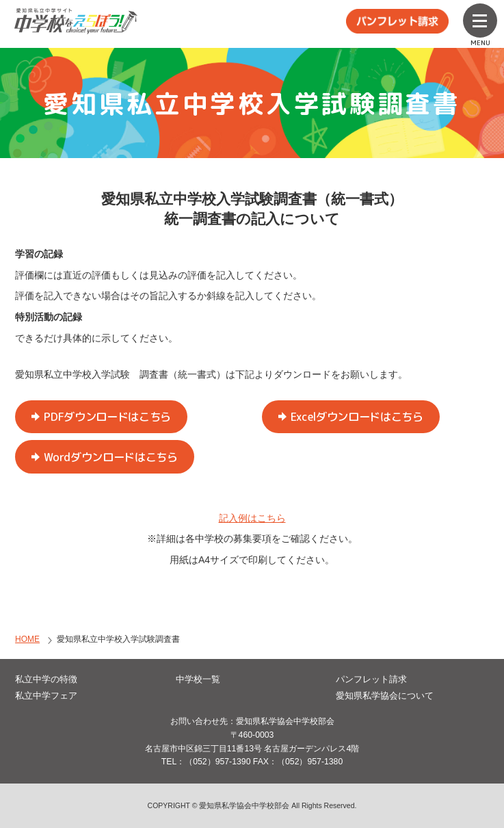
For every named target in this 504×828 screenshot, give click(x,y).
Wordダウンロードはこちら (110, 457)
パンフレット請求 (371, 679)
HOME (27, 639)
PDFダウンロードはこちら (107, 417)
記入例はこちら (252, 518)
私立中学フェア (46, 696)
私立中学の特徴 (46, 679)
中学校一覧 (198, 679)
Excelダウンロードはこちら (357, 417)
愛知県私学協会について (385, 696)
